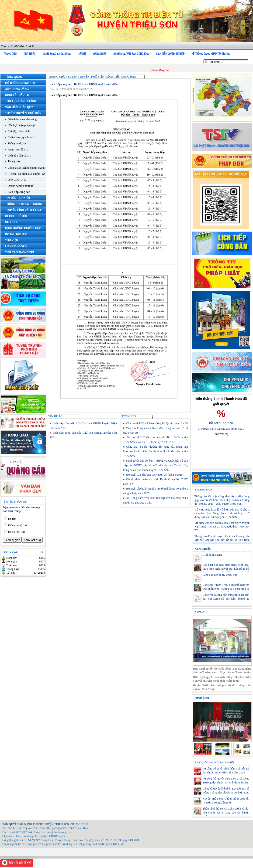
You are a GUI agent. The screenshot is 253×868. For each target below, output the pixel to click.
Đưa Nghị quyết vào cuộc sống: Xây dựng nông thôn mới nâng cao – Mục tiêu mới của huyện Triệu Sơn (222, 671)
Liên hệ (82, 54)
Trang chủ (10, 54)
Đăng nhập (100, 54)
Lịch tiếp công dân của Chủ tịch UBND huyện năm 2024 (84, 84)
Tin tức (12, 519)
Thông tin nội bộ (17, 525)
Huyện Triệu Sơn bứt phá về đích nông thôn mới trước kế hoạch (222, 687)
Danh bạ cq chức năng (57, 54)
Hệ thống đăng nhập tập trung (211, 54)
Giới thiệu (29, 54)
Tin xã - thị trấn (17, 532)
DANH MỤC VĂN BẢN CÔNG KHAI (131, 54)
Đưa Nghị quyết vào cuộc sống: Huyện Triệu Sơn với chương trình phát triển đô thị (222, 679)
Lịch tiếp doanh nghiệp (170, 54)
